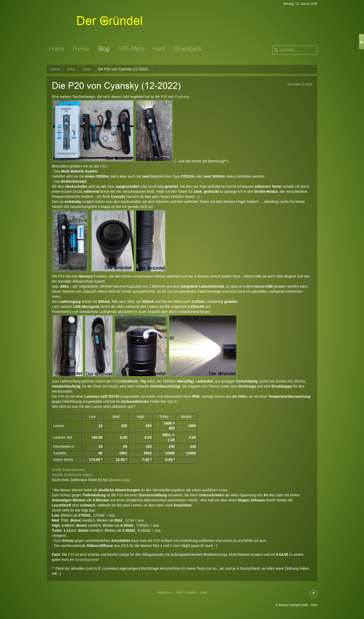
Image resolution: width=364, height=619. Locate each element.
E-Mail (307, 84)
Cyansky (182, 97)
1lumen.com (119, 480)
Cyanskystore (86, 560)
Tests (86, 69)
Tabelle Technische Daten (72, 475)
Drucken (294, 84)
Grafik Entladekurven (68, 470)
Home (55, 69)
